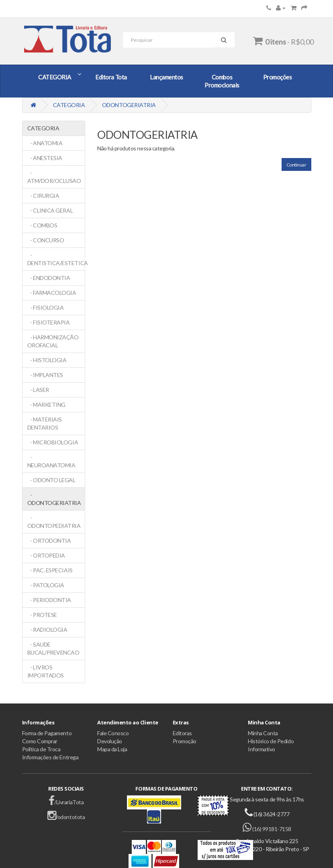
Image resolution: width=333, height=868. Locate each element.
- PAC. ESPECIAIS (50, 570)
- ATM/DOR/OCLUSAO (54, 177)
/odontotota (66, 817)
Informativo (261, 749)
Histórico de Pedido (271, 741)
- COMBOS (42, 225)
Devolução (110, 741)
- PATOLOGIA (46, 585)
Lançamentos (166, 77)
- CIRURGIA (43, 196)
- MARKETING (46, 405)
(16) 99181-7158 (267, 829)
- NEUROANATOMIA (51, 461)
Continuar (296, 165)
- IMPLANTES (45, 375)
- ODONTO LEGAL (51, 480)
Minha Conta (263, 733)
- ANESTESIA (45, 158)
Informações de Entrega (50, 757)
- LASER (38, 390)
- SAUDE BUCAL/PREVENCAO (53, 648)
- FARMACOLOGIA (52, 293)
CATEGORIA (55, 77)
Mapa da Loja (112, 749)
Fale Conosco (113, 733)
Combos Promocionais (222, 81)
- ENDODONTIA (49, 278)
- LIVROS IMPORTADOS (46, 671)
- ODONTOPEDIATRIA (54, 522)
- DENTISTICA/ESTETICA (56, 259)
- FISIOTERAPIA (49, 322)
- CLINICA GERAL (50, 210)
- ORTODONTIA (49, 540)
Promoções (278, 77)
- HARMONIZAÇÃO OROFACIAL (53, 341)
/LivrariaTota (66, 802)
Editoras (182, 733)
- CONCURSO (46, 240)
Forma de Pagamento (47, 733)
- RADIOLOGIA (47, 630)
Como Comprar (40, 741)
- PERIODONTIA (49, 600)
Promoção (185, 741)
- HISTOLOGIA (47, 360)
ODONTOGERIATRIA (129, 105)
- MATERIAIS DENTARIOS (45, 423)
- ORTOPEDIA (46, 555)
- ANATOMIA (45, 143)
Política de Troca (41, 749)
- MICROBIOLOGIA (53, 442)
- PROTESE (42, 615)
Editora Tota (111, 77)
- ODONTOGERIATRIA (54, 499)
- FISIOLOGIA (46, 307)
